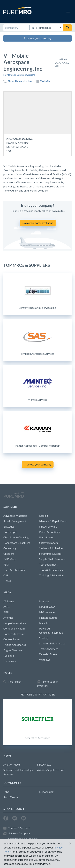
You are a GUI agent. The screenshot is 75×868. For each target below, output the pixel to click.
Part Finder (12, 682)
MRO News (44, 764)
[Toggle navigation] (68, 11)
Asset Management (15, 521)
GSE (6, 575)
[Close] (70, 843)
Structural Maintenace (52, 643)
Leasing (44, 516)
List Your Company (17, 833)
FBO (6, 564)
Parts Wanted (11, 797)
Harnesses (10, 661)
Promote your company (38, 38)
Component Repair (14, 628)
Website (43, 81)
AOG (6, 607)
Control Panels (12, 639)
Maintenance (10, 75)
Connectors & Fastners (17, 543)
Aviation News (12, 764)
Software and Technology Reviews (18, 772)
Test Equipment (48, 564)
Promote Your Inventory (48, 684)
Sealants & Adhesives (51, 548)
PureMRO (14, 496)
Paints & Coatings (50, 532)
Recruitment (46, 537)
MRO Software (48, 526)
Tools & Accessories (51, 570)
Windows (45, 660)
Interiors (44, 601)
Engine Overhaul (13, 650)
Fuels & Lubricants (14, 570)
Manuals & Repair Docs (53, 521)
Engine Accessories (15, 645)
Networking (46, 792)
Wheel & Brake (48, 654)
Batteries (9, 526)
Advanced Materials (15, 516)
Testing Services (49, 649)
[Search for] (16, 28)
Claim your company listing (38, 223)
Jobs (6, 792)
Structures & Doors (50, 554)
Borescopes (10, 532)
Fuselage (9, 656)
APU (6, 612)
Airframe (9, 601)
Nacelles (44, 623)
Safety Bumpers (48, 543)
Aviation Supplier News (51, 770)
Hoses (7, 581)
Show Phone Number (18, 81)
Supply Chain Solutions (52, 559)
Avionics (8, 618)
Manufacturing (48, 618)
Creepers (9, 554)
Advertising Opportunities (21, 839)
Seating (44, 638)
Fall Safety (10, 559)
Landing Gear (47, 607)
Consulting (10, 548)
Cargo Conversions (26, 75)
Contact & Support (17, 828)
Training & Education (51, 575)
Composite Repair (14, 634)
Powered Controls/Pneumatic (51, 630)
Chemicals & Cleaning (16, 537)
